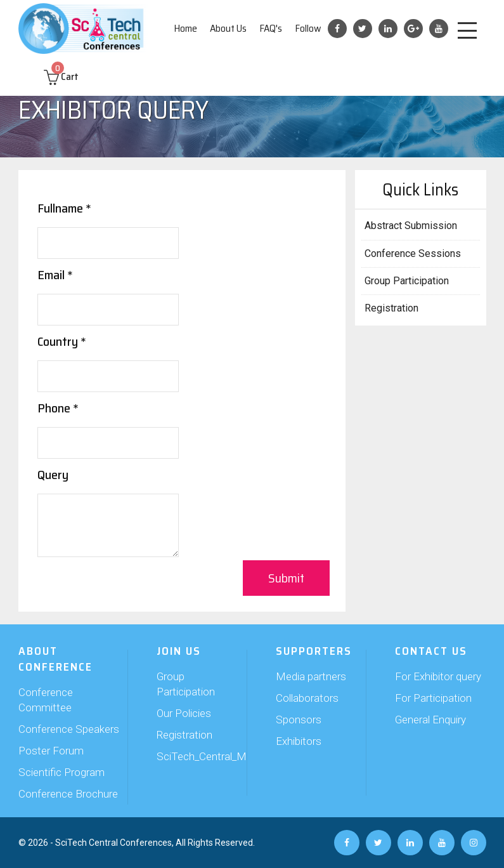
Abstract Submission (411, 226)
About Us (228, 28)
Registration (391, 308)
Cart (61, 76)
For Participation (433, 698)
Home (185, 28)
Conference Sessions (413, 253)
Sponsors (299, 720)
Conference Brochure (68, 794)
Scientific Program (61, 772)
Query (53, 475)
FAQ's (271, 28)
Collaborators (307, 698)
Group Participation (407, 281)
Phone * (58, 408)
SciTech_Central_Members (192, 756)
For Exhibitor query (438, 676)
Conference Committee (46, 700)
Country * (62, 341)
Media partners (311, 676)
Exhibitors (299, 741)
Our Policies (184, 713)
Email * (55, 275)
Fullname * (64, 208)
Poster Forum (51, 751)
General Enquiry (430, 720)
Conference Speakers (69, 729)
